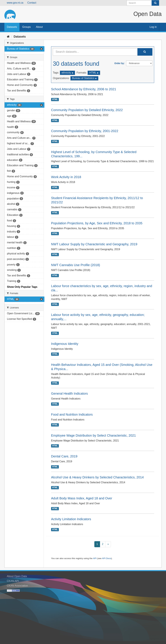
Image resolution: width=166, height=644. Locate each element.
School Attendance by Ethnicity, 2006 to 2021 (84, 89)
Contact (32, 3)
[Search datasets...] (95, 52)
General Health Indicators (69, 393)
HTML (55, 100)
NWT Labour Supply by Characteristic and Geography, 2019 (94, 244)
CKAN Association (17, 586)
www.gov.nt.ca (15, 3)
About (39, 27)
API (95, 558)
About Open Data (17, 576)
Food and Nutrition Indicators (72, 414)
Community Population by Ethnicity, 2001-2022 (85, 131)
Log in (153, 27)
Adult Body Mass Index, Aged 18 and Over (82, 498)
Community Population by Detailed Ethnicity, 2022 (87, 110)
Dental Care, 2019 (64, 456)
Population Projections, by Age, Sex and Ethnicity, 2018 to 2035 (97, 223)
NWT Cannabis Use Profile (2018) (76, 265)
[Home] (8, 37)
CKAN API (13, 581)
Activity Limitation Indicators (71, 519)
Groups (26, 27)
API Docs (107, 558)
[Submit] (155, 3)
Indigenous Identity (65, 344)
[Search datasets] (143, 3)
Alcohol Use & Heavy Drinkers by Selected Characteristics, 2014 (97, 477)
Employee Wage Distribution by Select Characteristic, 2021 (93, 435)
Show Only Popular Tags (22, 287)
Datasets (12, 27)
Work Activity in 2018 (66, 177)
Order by (119, 63)
